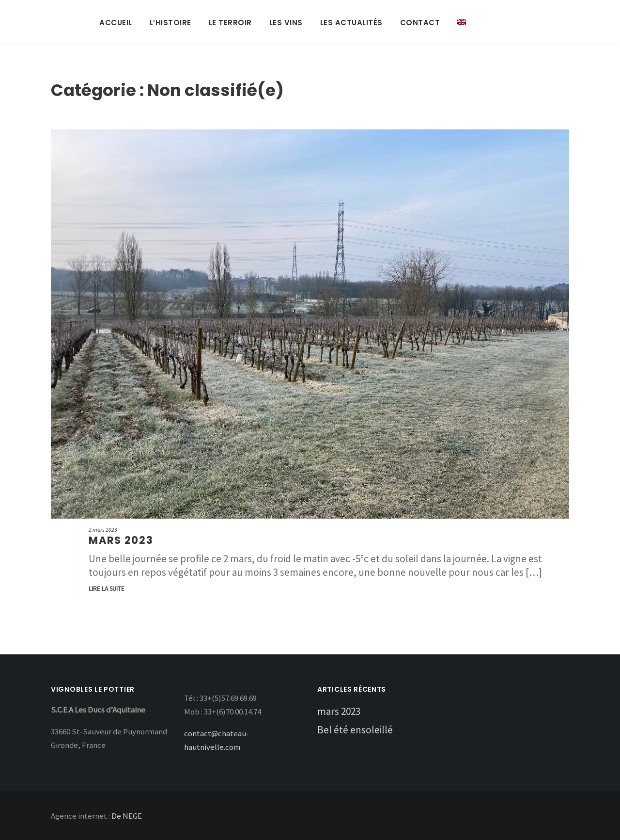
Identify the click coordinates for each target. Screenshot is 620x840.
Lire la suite (107, 589)
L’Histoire (170, 23)
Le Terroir (230, 23)
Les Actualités (351, 23)
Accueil (116, 23)
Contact (420, 23)
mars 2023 (121, 540)
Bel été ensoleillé (355, 730)
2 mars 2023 (103, 530)
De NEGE (127, 816)
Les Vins (286, 23)
